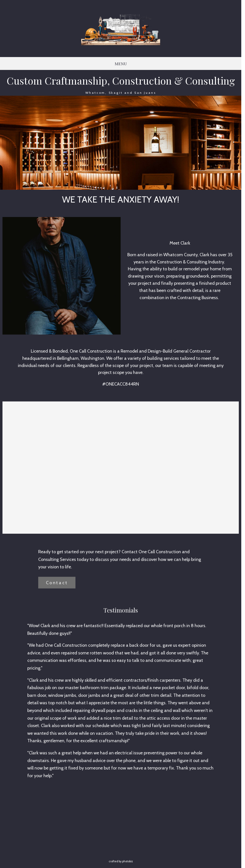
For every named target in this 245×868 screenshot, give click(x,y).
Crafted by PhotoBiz (121, 861)
